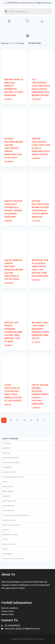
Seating (6, 549)
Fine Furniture (8, 506)
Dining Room (8, 487)
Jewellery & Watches (11, 525)
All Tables (7, 443)
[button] (27, 36)
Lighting (6, 530)
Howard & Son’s (9, 520)
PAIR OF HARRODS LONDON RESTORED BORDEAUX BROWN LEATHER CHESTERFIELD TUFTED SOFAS (14, 270)
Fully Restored (9, 511)
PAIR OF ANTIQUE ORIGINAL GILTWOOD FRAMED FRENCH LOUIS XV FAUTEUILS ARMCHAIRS (40, 394)
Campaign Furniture (11, 458)
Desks (5, 482)
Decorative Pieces (10, 472)
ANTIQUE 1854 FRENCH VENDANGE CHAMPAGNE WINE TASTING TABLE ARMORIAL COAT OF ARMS (13, 332)
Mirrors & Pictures (10, 535)
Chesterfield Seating (11, 463)
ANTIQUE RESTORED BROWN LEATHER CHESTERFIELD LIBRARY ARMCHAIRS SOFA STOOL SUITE (14, 148)
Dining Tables (8, 491)
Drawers (6, 496)
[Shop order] (41, 43)
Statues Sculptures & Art (13, 559)
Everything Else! (9, 501)
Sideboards (7, 554)
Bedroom (6, 448)
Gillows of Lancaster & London (16, 515)
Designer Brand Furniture (13, 477)
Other (5, 539)
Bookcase (7, 453)
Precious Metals (9, 544)
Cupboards (7, 467)
